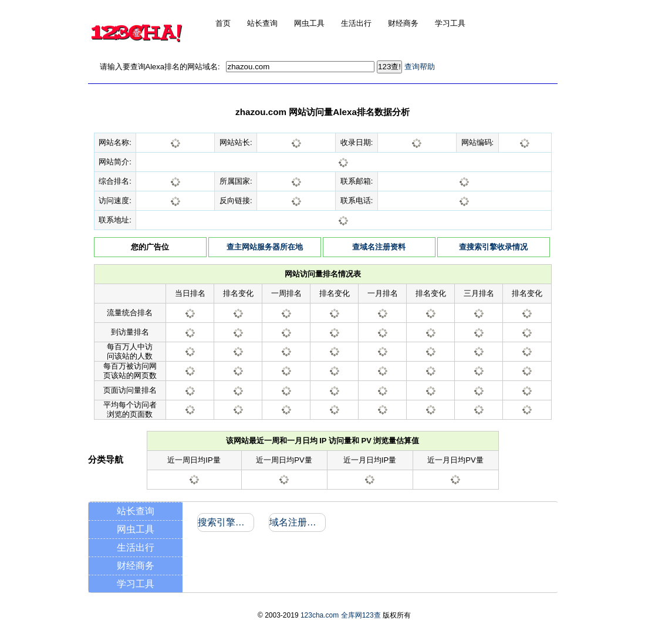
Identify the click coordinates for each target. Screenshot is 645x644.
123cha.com (320, 615)
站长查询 (136, 511)
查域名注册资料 (379, 247)
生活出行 (136, 547)
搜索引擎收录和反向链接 (225, 522)
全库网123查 (361, 615)
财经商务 (136, 566)
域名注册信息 (297, 522)
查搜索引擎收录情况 (493, 247)
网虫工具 (136, 529)
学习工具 (136, 584)
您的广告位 (150, 247)
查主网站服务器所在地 (265, 247)
